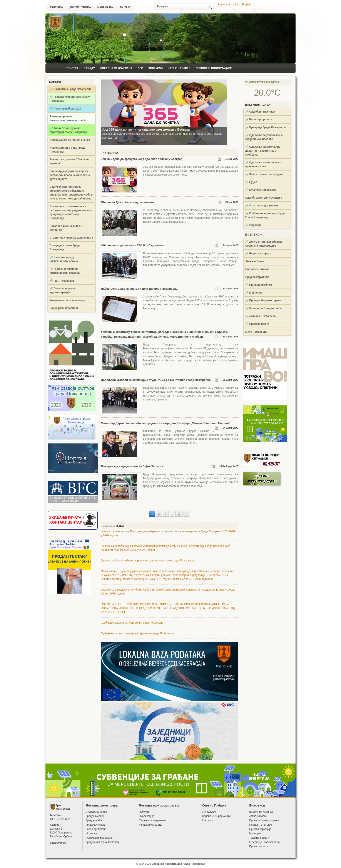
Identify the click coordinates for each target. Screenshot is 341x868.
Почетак (72, 68)
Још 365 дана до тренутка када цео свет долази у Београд (142, 159)
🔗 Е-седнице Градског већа (263, 308)
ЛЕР (140, 68)
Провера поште (259, 846)
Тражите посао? (259, 838)
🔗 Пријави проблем (259, 285)
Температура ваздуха (262, 82)
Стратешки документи (152, 820)
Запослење (209, 812)
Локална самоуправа (116, 68)
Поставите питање (257, 269)
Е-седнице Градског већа (264, 842)
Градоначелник (95, 816)
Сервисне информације (214, 68)
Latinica (236, 5)
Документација (80, 7)
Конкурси (156, 68)
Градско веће (94, 820)
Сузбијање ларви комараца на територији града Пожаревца (137, 633)
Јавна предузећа (96, 829)
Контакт (125, 7)
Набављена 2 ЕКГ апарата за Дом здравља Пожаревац (139, 289)
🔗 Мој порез (254, 293)
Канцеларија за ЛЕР (151, 825)
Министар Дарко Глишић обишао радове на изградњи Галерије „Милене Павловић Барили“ (165, 423)
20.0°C (267, 93)
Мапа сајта (105, 7)
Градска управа (95, 825)
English (246, 5)
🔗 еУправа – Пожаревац (261, 316)
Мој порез (255, 833)
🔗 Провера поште (257, 324)
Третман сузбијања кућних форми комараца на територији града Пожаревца (147, 561)
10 (179, 514)
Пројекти (144, 812)
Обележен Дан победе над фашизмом (127, 202)
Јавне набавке (179, 68)
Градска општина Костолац (102, 842)
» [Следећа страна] (186, 514)
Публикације (147, 816)
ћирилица (224, 5)
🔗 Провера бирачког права (263, 300)
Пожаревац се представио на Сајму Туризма (132, 466)
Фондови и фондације (99, 838)
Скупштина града (96, 812)
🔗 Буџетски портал (258, 254)
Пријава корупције (257, 277)
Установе (91, 833)
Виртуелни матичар (261, 812)
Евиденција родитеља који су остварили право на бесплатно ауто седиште (70, 175)
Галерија (57, 7)
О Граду (89, 68)
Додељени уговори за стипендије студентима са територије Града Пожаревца (156, 380)
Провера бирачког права (264, 820)
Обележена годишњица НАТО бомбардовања (133, 245)
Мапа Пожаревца (256, 332)
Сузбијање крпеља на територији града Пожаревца (132, 623)
